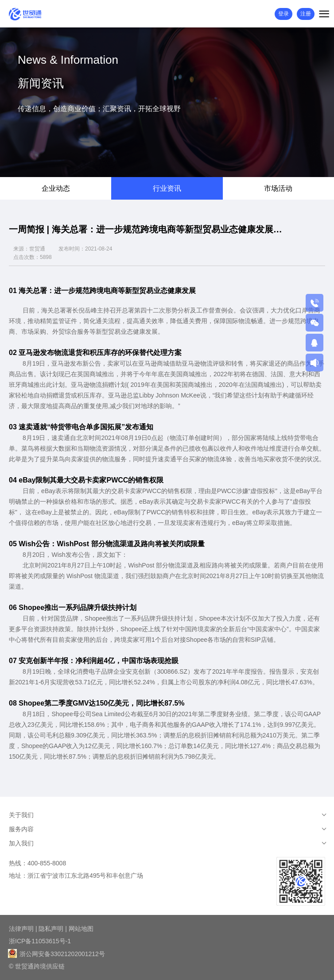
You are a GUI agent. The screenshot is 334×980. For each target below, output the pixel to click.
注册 (306, 14)
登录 (284, 14)
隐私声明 (51, 929)
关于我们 (21, 815)
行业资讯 (167, 188)
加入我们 (21, 843)
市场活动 (278, 188)
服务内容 (21, 829)
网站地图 (81, 929)
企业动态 (56, 188)
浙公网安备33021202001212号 (57, 954)
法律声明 (21, 929)
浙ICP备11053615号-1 (40, 941)
